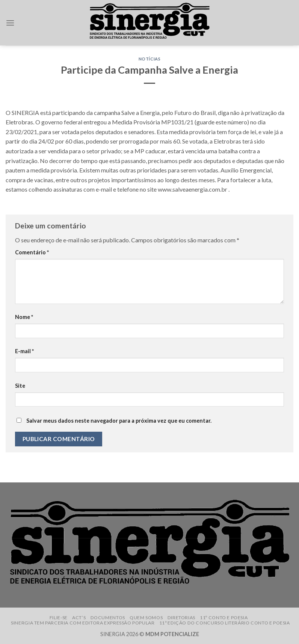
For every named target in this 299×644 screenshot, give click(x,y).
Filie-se (59, 618)
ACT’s (79, 618)
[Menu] (10, 23)
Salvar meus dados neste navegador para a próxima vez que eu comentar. (119, 421)
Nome (24, 317)
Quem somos (146, 618)
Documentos (108, 618)
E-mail (24, 351)
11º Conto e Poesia (224, 618)
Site (20, 386)
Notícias (149, 59)
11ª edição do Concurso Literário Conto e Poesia (225, 623)
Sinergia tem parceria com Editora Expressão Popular (83, 623)
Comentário (32, 252)
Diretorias (181, 618)
